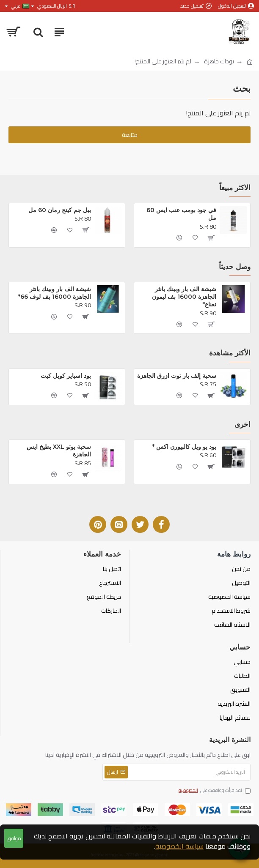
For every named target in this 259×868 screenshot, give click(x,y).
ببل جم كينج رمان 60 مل (60, 210)
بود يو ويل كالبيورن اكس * (184, 447)
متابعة (130, 135)
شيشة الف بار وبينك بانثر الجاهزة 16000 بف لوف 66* (55, 293)
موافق (14, 838)
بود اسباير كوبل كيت (66, 376)
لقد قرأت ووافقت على (214, 791)
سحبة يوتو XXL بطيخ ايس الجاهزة (58, 450)
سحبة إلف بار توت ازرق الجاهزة (177, 376)
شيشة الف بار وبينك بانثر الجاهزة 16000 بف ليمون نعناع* (183, 297)
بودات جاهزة (219, 61)
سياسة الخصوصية (179, 846)
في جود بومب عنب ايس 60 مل (180, 214)
